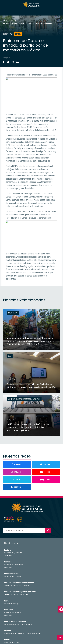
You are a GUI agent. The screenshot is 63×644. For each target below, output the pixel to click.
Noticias (12, 21)
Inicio (5, 21)
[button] (61, 609)
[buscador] (24, 530)
